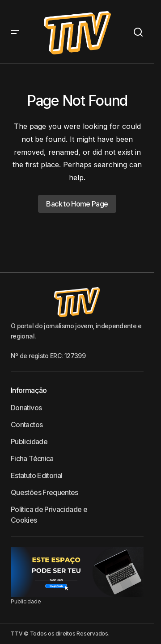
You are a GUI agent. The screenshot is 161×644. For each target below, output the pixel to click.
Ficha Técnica (32, 458)
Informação (29, 390)
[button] (15, 33)
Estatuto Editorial (36, 475)
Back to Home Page (77, 204)
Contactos (27, 425)
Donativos (26, 408)
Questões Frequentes (44, 492)
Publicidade (29, 442)
